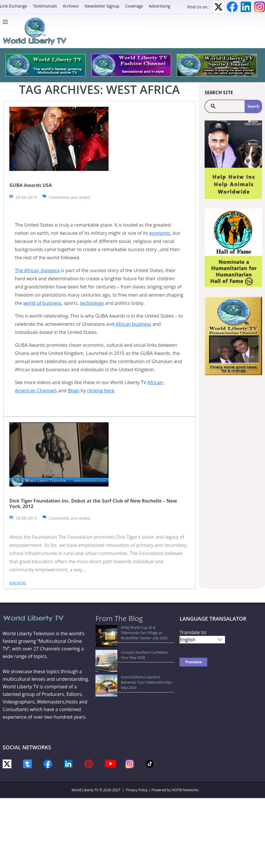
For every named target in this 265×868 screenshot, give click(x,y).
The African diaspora (37, 270)
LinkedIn (246, 7)
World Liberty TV (85, 790)
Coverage (134, 6)
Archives (71, 6)
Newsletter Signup (102, 6)
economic (160, 233)
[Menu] (7, 22)
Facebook (232, 7)
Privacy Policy (137, 790)
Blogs (74, 391)
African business (133, 324)
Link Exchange (14, 6)
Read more (18, 583)
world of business (42, 303)
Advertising (159, 6)
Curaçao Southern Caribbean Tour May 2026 (135, 642)
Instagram (260, 7)
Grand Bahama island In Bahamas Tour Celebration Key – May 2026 (131, 653)
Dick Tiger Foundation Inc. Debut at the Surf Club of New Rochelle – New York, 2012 (93, 504)
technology (92, 303)
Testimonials (45, 6)
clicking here (101, 391)
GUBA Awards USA (30, 185)
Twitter (218, 7)
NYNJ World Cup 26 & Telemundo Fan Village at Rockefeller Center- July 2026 (135, 630)
